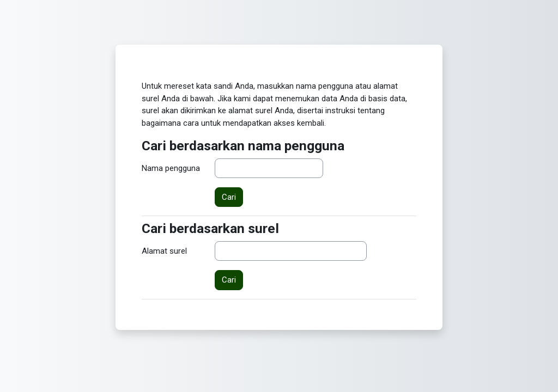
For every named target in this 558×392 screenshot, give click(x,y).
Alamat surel (164, 251)
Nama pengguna (171, 168)
